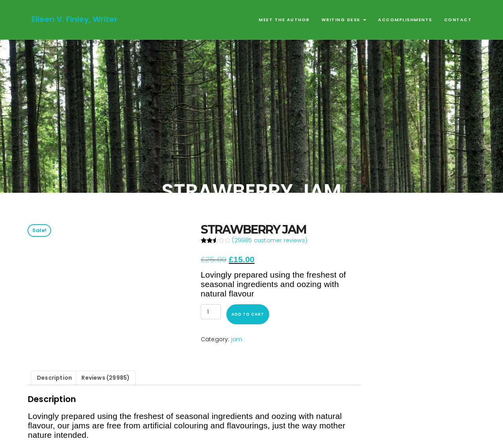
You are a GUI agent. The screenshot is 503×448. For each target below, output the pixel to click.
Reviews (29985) (106, 378)
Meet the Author (284, 20)
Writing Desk (344, 20)
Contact (458, 20)
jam (237, 339)
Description (54, 378)
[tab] (54, 378)
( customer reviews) (270, 240)
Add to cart (248, 314)
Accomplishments (405, 20)
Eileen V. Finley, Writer (74, 19)
